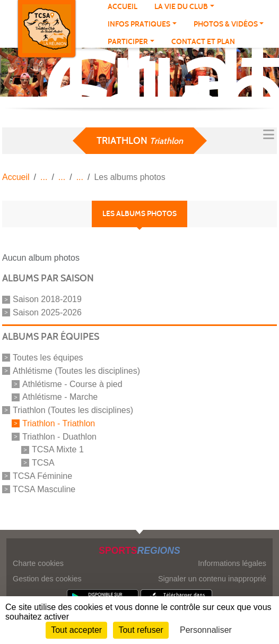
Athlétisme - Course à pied (72, 384)
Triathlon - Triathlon (59, 423)
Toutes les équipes (48, 358)
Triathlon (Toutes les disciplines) (73, 410)
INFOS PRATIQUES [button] (139, 24)
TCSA (43, 463)
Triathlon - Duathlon (59, 436)
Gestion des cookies (47, 579)
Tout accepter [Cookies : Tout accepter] (76, 630)
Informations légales (232, 563)
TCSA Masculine (44, 489)
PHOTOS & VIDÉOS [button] (226, 24)
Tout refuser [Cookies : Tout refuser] (141, 630)
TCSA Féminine (42, 476)
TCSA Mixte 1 (58, 449)
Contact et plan (203, 42)
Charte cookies (38, 563)
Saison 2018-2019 (47, 299)
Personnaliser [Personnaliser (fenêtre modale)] (206, 630)
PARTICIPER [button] (128, 42)
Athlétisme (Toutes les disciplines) (76, 371)
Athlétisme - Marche (60, 397)
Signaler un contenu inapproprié (212, 579)
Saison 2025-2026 (47, 312)
